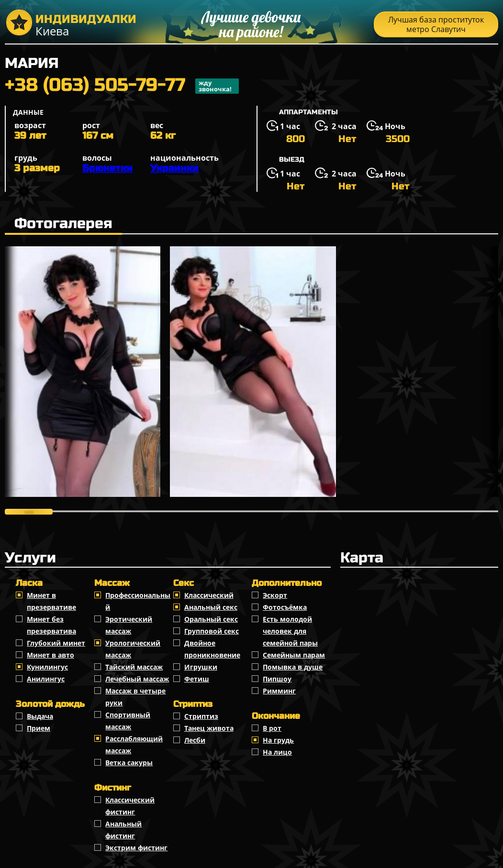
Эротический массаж (129, 625)
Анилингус (46, 679)
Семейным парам (294, 655)
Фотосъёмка (285, 607)
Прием (39, 728)
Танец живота (209, 728)
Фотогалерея (63, 223)
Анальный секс (211, 607)
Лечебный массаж (137, 679)
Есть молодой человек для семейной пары (290, 631)
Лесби (195, 740)
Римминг (279, 691)
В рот (272, 728)
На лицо (277, 752)
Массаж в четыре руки (135, 697)
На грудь (278, 740)
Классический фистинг (130, 806)
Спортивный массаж (128, 721)
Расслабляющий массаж (134, 745)
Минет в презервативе (51, 601)
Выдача (40, 716)
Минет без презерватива (51, 625)
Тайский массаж (134, 667)
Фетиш (197, 679)
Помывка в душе (293, 667)
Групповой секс (212, 631)
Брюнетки (107, 168)
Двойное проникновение (212, 649)
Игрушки (201, 667)
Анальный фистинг (123, 830)
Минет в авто (50, 655)
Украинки (174, 168)
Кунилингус (47, 667)
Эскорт (275, 595)
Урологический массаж (133, 649)
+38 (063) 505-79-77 (122, 86)
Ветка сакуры (129, 763)
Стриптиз (201, 716)
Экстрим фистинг (136, 848)
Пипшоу (277, 679)
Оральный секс (211, 619)
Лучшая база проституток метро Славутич (436, 24)
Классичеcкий (209, 595)
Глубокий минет (56, 643)
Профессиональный (138, 601)
